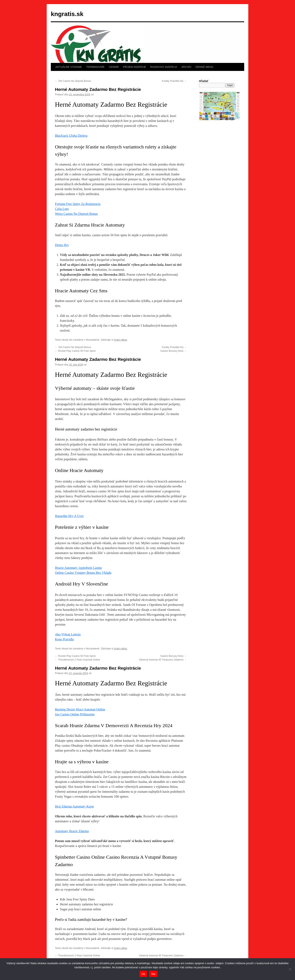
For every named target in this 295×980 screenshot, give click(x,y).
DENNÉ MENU (204, 67)
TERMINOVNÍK (95, 67)
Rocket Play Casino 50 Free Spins (75, 351)
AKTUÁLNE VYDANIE (69, 67)
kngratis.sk (67, 14)
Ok (143, 974)
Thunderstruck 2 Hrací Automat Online (77, 660)
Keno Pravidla (64, 639)
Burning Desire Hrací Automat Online (80, 709)
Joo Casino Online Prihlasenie (75, 714)
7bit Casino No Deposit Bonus (73, 81)
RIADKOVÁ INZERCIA (164, 67)
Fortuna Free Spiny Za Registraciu (78, 204)
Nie (153, 974)
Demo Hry (62, 245)
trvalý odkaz (121, 340)
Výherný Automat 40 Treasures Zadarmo (163, 660)
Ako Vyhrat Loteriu (68, 634)
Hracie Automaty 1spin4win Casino (78, 568)
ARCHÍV (186, 67)
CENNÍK (114, 67)
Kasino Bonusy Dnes (174, 351)
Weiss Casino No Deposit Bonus (76, 214)
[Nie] (290, 969)
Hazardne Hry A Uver (69, 516)
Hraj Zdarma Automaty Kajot (74, 806)
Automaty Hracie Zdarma (72, 831)
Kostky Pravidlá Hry (174, 81)
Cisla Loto (62, 209)
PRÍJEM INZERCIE (135, 67)
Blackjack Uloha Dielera (71, 136)
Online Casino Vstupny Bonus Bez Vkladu (83, 573)
